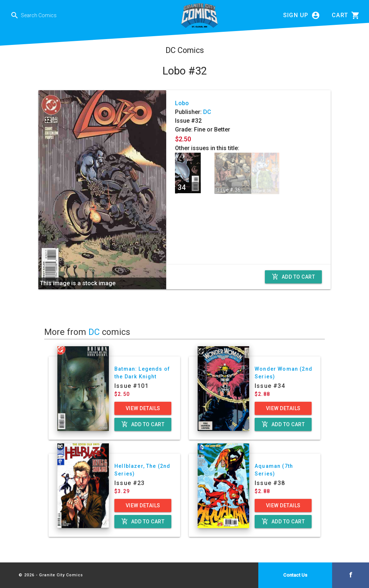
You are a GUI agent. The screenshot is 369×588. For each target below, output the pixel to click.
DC (207, 112)
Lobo (182, 103)
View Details (143, 408)
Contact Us (295, 575)
